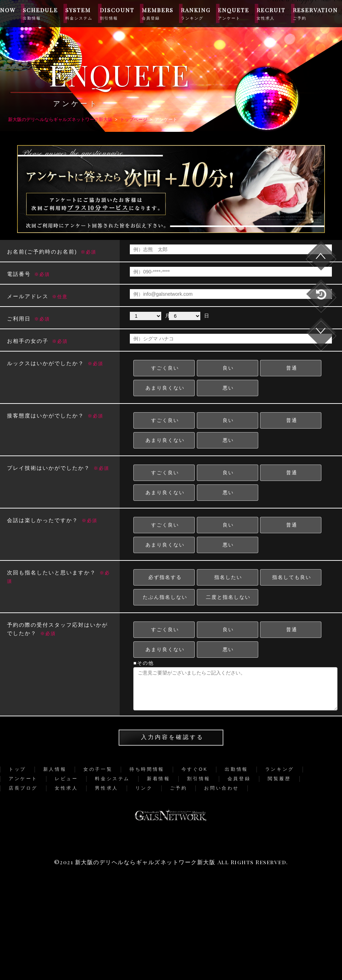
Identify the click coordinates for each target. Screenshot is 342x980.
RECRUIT (271, 13)
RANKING (196, 13)
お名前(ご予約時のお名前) (52, 252)
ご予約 (179, 788)
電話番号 (28, 274)
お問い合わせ (222, 788)
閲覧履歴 (279, 779)
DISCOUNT (117, 13)
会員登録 (239, 779)
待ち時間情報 (147, 769)
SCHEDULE (40, 13)
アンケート (23, 779)
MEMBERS (158, 13)
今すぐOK (195, 769)
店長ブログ (23, 788)
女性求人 (66, 788)
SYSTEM (79, 13)
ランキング (280, 769)
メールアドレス (37, 296)
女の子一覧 (98, 769)
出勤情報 (236, 769)
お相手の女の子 (37, 341)
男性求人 (106, 788)
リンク (144, 788)
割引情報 (199, 779)
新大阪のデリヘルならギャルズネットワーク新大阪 (145, 862)
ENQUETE (233, 13)
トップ (17, 769)
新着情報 (158, 779)
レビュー (66, 779)
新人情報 (55, 769)
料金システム (112, 779)
